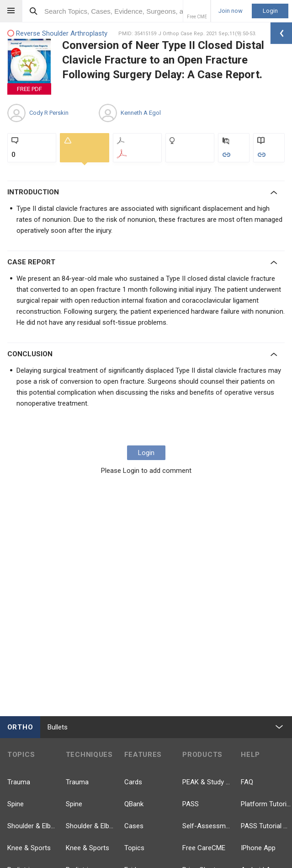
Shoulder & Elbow (33, 826)
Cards (133, 782)
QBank (134, 804)
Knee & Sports (29, 848)
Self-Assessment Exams (208, 826)
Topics (134, 848)
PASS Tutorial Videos (266, 826)
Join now (231, 11)
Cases (134, 826)
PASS (191, 804)
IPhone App (258, 848)
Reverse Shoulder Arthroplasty (57, 34)
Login (270, 11)
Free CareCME (204, 848)
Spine (16, 804)
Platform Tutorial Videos (266, 804)
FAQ (247, 782)
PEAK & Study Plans (208, 782)
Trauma (19, 782)
